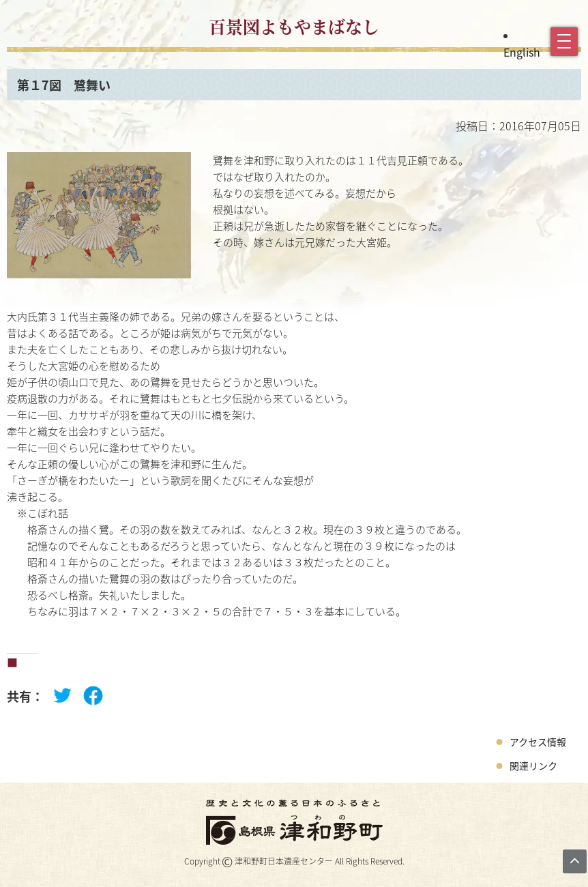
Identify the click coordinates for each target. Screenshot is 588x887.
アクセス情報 (538, 742)
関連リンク (533, 766)
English (522, 52)
